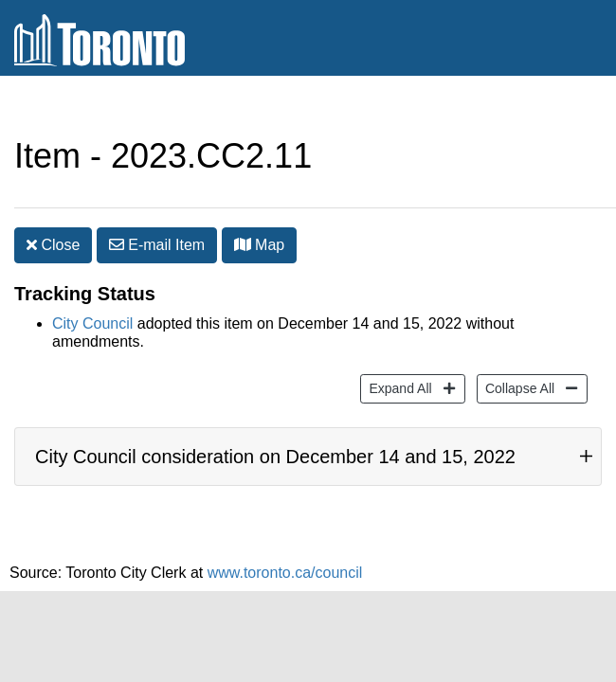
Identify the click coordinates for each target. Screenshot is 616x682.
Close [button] (53, 207)
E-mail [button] (157, 207)
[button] (243, 206)
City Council (92, 295)
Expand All (398, 359)
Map (260, 207)
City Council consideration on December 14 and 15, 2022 (275, 438)
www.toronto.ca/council (285, 563)
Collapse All (517, 359)
